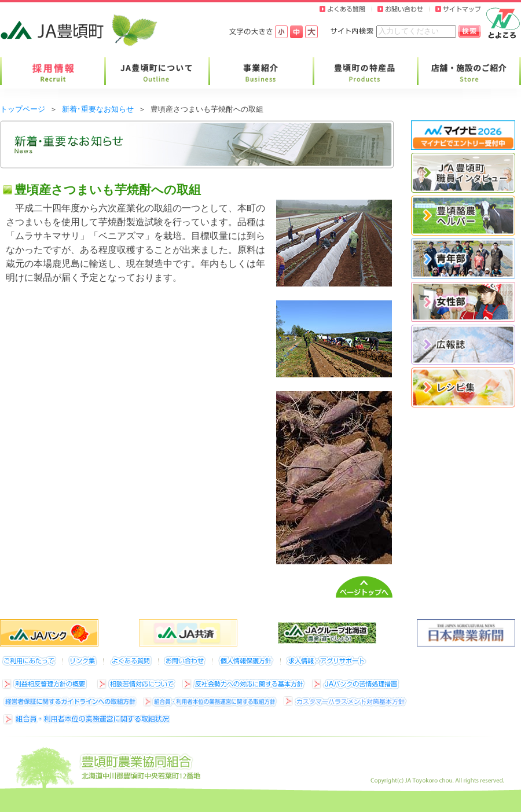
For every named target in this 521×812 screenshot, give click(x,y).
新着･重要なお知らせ (98, 109)
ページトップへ (364, 587)
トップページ (23, 109)
